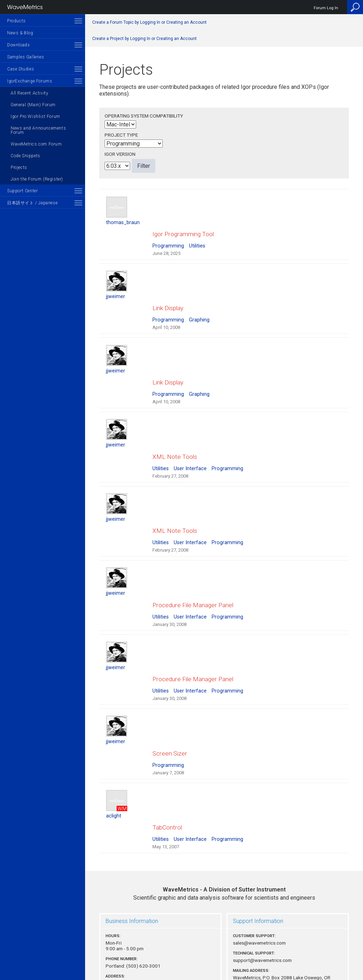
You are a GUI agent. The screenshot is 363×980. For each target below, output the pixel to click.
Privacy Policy (224, 950)
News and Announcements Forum (38, 130)
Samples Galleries (26, 57)
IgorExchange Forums (30, 81)
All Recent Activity (29, 93)
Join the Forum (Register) (37, 179)
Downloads (18, 45)
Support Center (22, 191)
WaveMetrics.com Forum (36, 144)
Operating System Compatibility (144, 116)
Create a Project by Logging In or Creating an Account (144, 39)
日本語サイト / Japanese (32, 203)
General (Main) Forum (33, 105)
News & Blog (20, 33)
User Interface (190, 442)
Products (16, 21)
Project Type (121, 135)
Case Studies (21, 69)
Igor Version (120, 154)
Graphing (199, 307)
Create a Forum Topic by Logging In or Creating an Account (149, 22)
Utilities (197, 239)
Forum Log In (326, 8)
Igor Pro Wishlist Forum (35, 116)
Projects (19, 167)
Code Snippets (26, 156)
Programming (168, 239)
